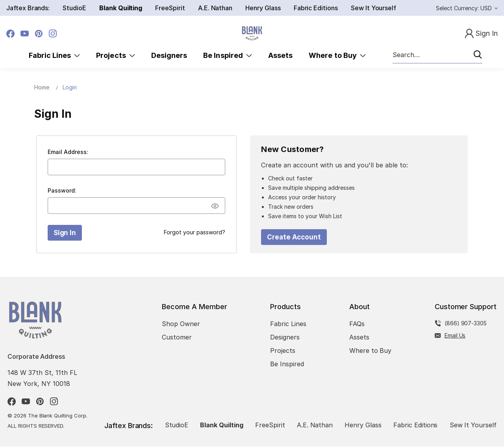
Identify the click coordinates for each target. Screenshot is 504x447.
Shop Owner (181, 324)
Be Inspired (228, 55)
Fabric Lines (55, 55)
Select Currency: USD (467, 8)
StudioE (74, 8)
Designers (169, 55)
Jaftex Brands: (28, 8)
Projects (116, 55)
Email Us (455, 336)
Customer (177, 338)
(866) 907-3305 (466, 324)
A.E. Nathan (215, 8)
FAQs (357, 324)
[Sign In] (481, 34)
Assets (280, 55)
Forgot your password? (195, 232)
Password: (62, 190)
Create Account (294, 237)
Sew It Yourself (373, 8)
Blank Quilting (121, 8)
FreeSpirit (170, 8)
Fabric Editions (316, 8)
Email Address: (68, 152)
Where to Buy (337, 55)
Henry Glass (263, 8)
